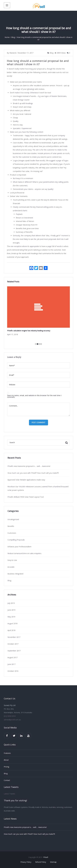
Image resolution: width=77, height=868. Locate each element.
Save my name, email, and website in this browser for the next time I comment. (34, 396)
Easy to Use (12, 560)
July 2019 (11, 603)
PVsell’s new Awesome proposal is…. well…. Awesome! (29, 466)
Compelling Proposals (16, 540)
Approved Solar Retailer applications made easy (26, 480)
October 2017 (13, 644)
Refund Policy (41, 862)
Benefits (11, 526)
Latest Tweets (9, 794)
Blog (51, 53)
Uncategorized (13, 519)
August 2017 (12, 657)
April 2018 (11, 630)
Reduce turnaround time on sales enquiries (24, 553)
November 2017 (14, 637)
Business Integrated (15, 574)
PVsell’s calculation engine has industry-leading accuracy (29, 331)
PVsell (46, 857)
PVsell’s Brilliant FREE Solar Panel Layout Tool (26, 497)
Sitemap (53, 862)
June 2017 (11, 664)
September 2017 (14, 651)
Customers (12, 533)
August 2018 (12, 624)
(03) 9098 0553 (10, 716)
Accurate (11, 567)
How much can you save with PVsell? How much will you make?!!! (33, 473)
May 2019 (11, 617)
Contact (7, 780)
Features (7, 753)
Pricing (6, 767)
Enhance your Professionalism (19, 547)
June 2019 (11, 610)
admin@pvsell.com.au (12, 720)
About (6, 760)
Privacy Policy (26, 862)
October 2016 (13, 671)
